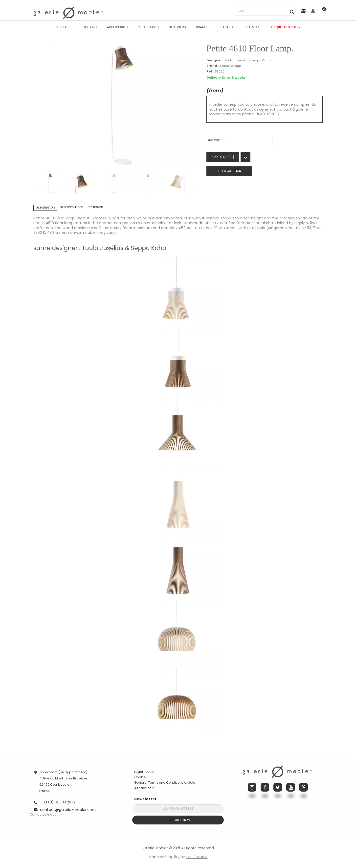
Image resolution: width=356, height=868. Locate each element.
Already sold (144, 788)
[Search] (264, 11)
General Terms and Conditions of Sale (165, 783)
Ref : (210, 72)
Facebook (265, 787)
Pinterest (303, 787)
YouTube (291, 787)
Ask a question (229, 171)
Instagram (252, 787)
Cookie (140, 777)
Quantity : (214, 140)
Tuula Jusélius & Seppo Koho (248, 60)
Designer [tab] (96, 207)
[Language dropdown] (304, 11)
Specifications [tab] (72, 207)
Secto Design (230, 66)
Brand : (212, 66)
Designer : (215, 60)
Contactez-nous (43, 814)
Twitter (278, 787)
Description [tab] (45, 208)
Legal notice (144, 772)
